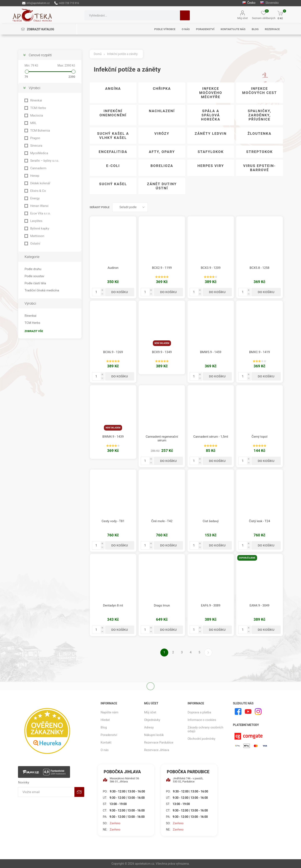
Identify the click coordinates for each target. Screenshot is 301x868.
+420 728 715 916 (67, 3)
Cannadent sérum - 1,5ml (211, 437)
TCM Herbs (38, 108)
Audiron (113, 268)
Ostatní (35, 244)
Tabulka (272, 207)
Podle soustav (34, 276)
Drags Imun (162, 605)
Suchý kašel (113, 184)
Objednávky (152, 720)
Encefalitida (113, 152)
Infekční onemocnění (113, 113)
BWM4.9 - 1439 (113, 437)
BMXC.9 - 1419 (260, 352)
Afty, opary (162, 152)
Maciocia (36, 115)
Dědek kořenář (40, 183)
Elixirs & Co (38, 191)
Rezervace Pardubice (159, 742)
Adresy (149, 727)
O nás (105, 750)
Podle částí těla (35, 283)
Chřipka (162, 88)
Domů (98, 54)
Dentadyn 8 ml (113, 605)
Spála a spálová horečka (211, 115)
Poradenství (109, 735)
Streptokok (260, 152)
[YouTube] (248, 712)
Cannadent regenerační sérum (162, 438)
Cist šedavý (211, 521)
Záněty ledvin (211, 133)
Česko (249, 3)
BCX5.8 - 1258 (260, 268)
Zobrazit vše (34, 331)
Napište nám (109, 712)
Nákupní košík (154, 735)
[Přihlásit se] (46, 792)
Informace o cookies (202, 720)
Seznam (280, 207)
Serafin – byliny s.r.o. (45, 161)
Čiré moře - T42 (162, 521)
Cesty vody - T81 (113, 521)
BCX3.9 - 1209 (211, 268)
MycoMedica (39, 153)
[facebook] (238, 712)
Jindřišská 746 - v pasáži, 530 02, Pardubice (185, 780)
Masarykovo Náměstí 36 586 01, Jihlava (121, 780)
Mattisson (37, 236)
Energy (35, 198)
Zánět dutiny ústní (162, 186)
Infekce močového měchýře (211, 93)
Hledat (185, 15)
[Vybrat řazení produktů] (130, 207)
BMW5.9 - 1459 (211, 352)
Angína (113, 88)
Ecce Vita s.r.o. (40, 213)
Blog (104, 727)
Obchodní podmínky (202, 739)
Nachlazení (162, 111)
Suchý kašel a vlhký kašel (113, 136)
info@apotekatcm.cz (36, 3)
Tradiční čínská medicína (42, 290)
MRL (33, 123)
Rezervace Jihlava (157, 750)
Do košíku (120, 292)
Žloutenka (259, 133)
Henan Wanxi (39, 206)
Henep (35, 176)
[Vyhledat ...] (132, 15)
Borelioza (162, 166)
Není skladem (162, 343)
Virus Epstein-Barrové (260, 168)
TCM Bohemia (40, 131)
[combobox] (132, 15)
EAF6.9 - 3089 (211, 605)
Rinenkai (36, 100)
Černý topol (259, 437)
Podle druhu (33, 269)
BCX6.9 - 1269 (113, 352)
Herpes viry (211, 166)
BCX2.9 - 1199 (162, 268)
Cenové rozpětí (40, 55)
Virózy (162, 133)
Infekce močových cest (260, 91)
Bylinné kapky (40, 228)
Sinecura (36, 146)
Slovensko (269, 3)
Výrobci (34, 88)
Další (208, 653)
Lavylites (36, 221)
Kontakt (106, 742)
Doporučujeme (247, 558)
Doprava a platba (199, 712)
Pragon (35, 138)
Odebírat (79, 792)
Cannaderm (38, 168)
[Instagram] (258, 712)
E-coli (113, 166)
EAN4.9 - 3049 (260, 605)
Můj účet (242, 18)
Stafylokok (211, 152)
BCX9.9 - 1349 (162, 352)
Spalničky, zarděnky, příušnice (259, 115)
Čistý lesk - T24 (260, 521)
